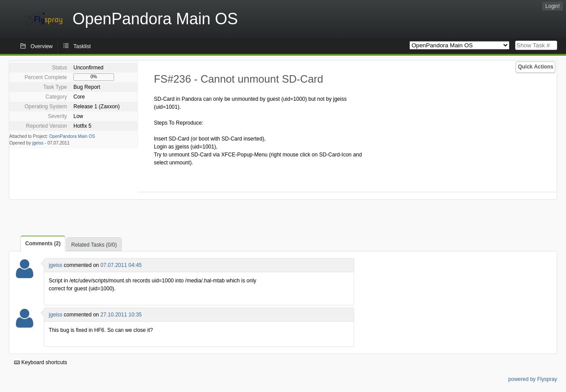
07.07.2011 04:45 (121, 265)
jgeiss (38, 143)
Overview (42, 46)
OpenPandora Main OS (72, 136)
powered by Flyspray (533, 379)
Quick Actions (535, 67)
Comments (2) (43, 244)
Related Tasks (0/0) (94, 245)
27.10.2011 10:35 (121, 315)
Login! (553, 6)
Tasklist (82, 46)
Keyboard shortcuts (41, 362)
